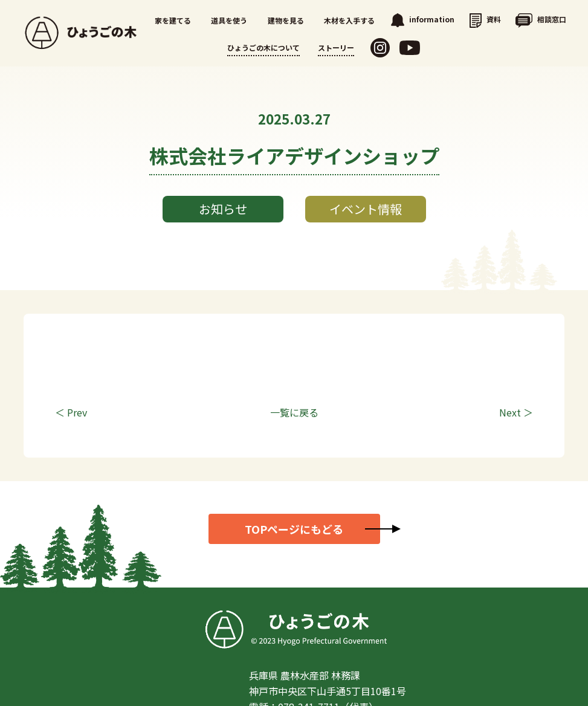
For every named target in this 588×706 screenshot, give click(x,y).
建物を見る (286, 20)
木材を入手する (349, 20)
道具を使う (229, 20)
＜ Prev (71, 412)
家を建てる (173, 20)
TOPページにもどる (294, 529)
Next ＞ (516, 412)
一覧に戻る (294, 412)
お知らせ (223, 209)
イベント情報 (366, 209)
